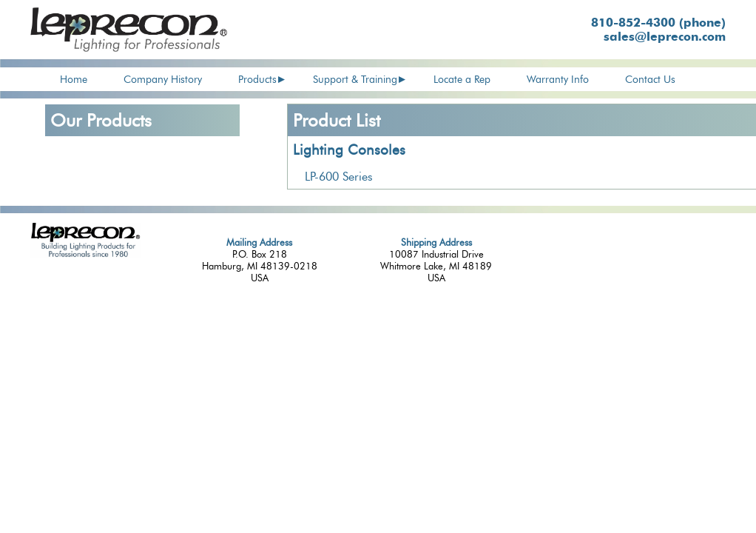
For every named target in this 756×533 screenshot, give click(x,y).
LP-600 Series (339, 177)
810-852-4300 (658, 23)
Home (74, 79)
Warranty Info (558, 79)
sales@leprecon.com (665, 37)
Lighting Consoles (349, 150)
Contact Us (650, 79)
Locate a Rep (462, 79)
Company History (163, 79)
